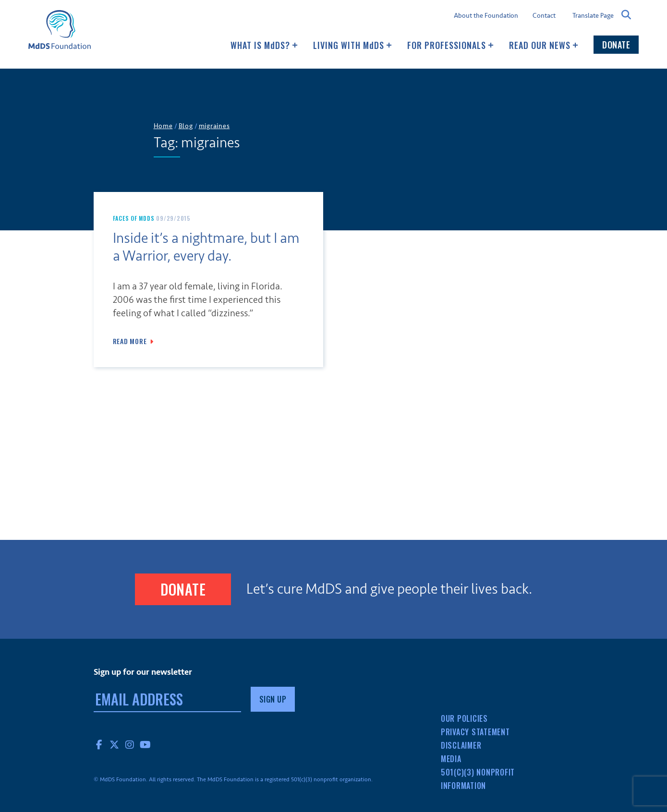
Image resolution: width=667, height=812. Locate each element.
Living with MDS (352, 45)
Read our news (544, 45)
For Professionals (450, 45)
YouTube (146, 744)
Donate (616, 45)
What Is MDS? (264, 45)
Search (626, 15)
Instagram (130, 744)
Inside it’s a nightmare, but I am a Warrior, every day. (206, 247)
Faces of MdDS (134, 218)
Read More (130, 341)
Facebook (99, 744)
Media (451, 759)
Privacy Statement (475, 732)
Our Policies (464, 718)
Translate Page (593, 15)
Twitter (115, 744)
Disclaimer (461, 745)
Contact (544, 16)
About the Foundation (486, 16)
